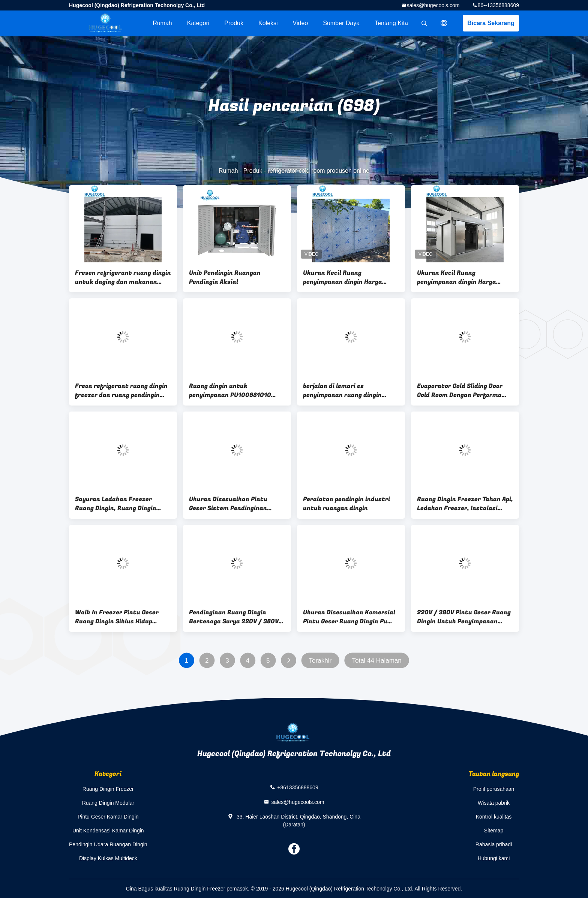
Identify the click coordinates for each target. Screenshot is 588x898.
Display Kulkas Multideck (108, 858)
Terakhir (320, 661)
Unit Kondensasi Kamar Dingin (108, 831)
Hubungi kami (494, 858)
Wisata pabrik (494, 803)
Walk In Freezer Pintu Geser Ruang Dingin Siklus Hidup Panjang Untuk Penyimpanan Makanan (118, 617)
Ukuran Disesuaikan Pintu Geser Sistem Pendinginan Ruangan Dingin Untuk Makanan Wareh (237, 504)
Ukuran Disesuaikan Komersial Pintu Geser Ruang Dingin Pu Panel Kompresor (349, 617)
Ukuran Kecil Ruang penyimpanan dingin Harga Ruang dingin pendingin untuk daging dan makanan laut (461, 277)
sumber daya (341, 23)
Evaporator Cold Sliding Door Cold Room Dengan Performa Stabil (460, 391)
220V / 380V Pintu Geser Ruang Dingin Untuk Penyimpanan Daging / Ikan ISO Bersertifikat (464, 617)
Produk (234, 23)
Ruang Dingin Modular (108, 803)
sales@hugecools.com (433, 5)
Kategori (198, 23)
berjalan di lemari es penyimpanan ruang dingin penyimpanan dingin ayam (342, 391)
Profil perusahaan (494, 789)
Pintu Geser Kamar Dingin (108, 817)
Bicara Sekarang (491, 23)
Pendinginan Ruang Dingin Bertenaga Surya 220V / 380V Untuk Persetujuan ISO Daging (234, 617)
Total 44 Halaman (376, 661)
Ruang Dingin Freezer (108, 789)
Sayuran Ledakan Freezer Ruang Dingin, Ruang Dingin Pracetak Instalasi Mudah (116, 504)
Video (301, 23)
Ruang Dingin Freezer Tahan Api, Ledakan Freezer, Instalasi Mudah (465, 504)
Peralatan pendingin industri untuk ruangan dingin (346, 504)
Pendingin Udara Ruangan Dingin (108, 844)
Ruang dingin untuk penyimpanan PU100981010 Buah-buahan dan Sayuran (230, 391)
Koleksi (268, 23)
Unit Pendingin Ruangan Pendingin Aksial (225, 277)
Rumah (162, 23)
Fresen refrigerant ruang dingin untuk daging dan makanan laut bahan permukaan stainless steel (123, 277)
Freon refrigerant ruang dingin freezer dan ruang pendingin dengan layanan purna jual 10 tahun (121, 391)
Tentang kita (391, 23)
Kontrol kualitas (494, 817)
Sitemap (494, 831)
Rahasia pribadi (494, 844)
